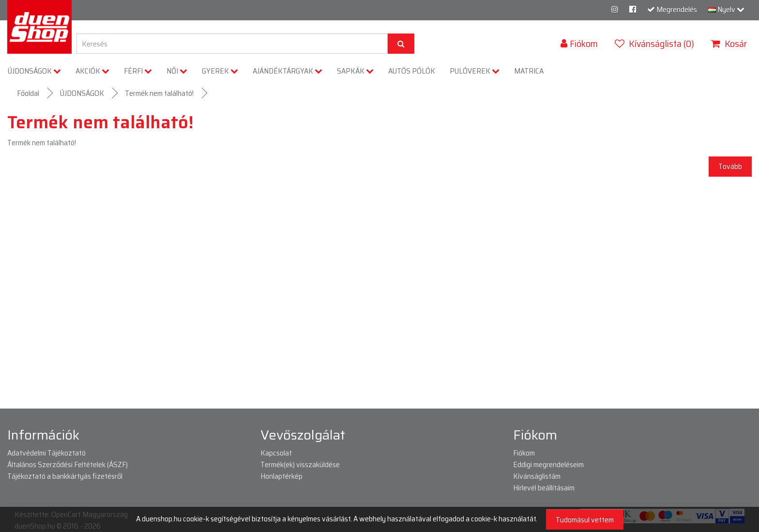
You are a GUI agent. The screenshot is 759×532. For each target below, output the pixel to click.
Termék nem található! (159, 93)
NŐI (177, 71)
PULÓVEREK (475, 71)
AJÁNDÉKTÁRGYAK (288, 71)
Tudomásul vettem (585, 520)
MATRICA (529, 71)
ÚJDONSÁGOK (34, 71)
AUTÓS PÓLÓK (412, 71)
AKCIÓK (92, 71)
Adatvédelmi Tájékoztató (46, 453)
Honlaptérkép (281, 476)
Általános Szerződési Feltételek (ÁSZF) (68, 464)
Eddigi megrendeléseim (548, 464)
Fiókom (524, 453)
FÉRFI (138, 71)
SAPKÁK (355, 71)
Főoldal (28, 93)
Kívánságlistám (537, 476)
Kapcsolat (276, 453)
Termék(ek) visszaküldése (300, 464)
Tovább (730, 166)
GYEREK (220, 71)
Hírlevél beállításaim (544, 488)
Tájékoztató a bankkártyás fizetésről (65, 476)
